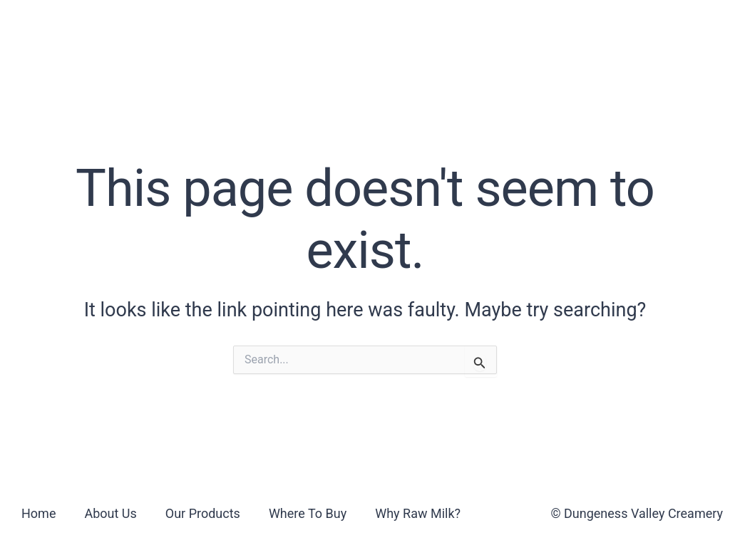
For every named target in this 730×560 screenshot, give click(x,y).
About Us (118, 31)
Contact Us (605, 31)
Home (38, 513)
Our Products (227, 31)
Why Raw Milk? (483, 31)
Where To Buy (352, 31)
